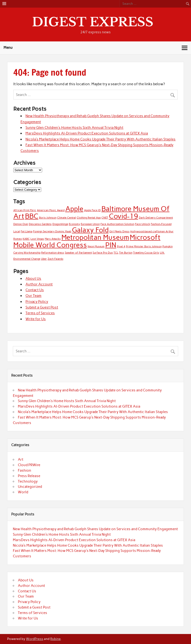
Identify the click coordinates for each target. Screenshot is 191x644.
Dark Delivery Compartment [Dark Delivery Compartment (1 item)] (156, 218)
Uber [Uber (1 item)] (44, 259)
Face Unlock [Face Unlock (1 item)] (143, 224)
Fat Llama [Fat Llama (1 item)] (27, 232)
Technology (28, 481)
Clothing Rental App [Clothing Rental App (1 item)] (89, 218)
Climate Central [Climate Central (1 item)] (67, 218)
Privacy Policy (37, 302)
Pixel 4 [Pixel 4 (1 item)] (121, 247)
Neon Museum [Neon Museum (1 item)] (96, 247)
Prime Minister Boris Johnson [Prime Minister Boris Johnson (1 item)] (144, 247)
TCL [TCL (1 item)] (116, 253)
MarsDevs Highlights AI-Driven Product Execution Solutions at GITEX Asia (87, 133)
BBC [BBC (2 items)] (32, 216)
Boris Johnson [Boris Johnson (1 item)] (48, 218)
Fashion (25, 470)
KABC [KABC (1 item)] (26, 239)
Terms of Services (40, 313)
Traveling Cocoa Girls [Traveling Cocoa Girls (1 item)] (146, 253)
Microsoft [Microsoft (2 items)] (145, 237)
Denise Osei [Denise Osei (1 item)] (21, 224)
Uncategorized (30, 487)
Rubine (55, 639)
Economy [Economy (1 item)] (74, 224)
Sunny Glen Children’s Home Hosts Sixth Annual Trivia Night (74, 128)
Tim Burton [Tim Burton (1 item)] (126, 253)
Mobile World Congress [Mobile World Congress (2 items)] (50, 245)
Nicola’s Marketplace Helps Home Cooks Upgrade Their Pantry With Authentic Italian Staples (101, 139)
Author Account (39, 284)
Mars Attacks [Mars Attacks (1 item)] (53, 239)
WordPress (35, 639)
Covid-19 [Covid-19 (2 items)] (123, 216)
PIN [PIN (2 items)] (111, 245)
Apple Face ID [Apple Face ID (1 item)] (92, 210)
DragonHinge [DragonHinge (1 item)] (60, 224)
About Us (33, 279)
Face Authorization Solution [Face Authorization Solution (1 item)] (117, 224)
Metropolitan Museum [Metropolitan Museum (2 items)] (95, 237)
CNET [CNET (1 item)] (105, 218)
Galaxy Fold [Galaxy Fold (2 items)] (90, 230)
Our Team (33, 296)
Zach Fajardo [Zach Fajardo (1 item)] (55, 259)
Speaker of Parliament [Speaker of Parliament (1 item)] (78, 253)
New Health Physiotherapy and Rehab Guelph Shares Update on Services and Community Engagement (95, 529)
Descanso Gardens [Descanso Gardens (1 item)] (40, 224)
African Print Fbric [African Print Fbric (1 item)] (25, 210)
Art (21, 459)
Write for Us (36, 319)
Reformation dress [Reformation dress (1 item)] (53, 253)
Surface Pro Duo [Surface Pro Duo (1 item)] (103, 253)
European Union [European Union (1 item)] (90, 224)
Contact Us (35, 290)
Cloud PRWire (29, 465)
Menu (8, 48)
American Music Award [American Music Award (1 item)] (51, 210)
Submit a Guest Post (42, 307)
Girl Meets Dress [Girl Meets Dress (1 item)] (119, 232)
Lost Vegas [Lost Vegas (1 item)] (37, 239)
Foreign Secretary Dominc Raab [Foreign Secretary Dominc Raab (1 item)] (52, 232)
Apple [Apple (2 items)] (74, 209)
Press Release (29, 476)
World (23, 492)
